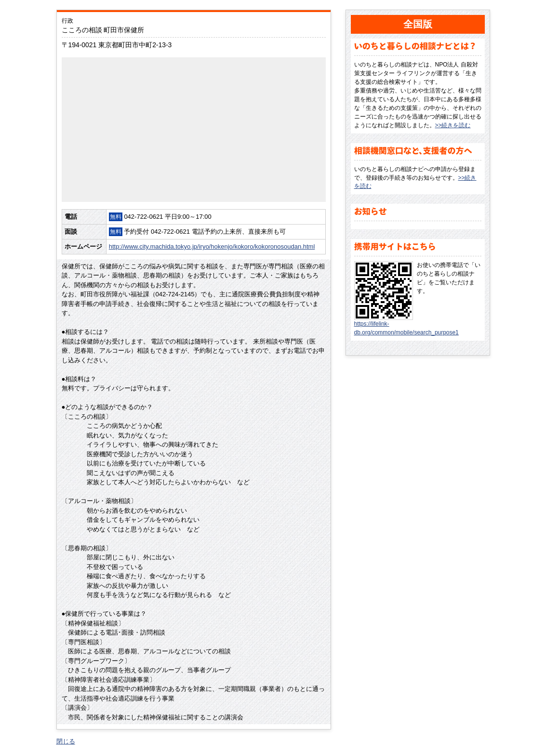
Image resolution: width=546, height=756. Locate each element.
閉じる (66, 741)
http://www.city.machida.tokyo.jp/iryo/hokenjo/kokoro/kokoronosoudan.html (212, 246)
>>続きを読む (453, 125)
